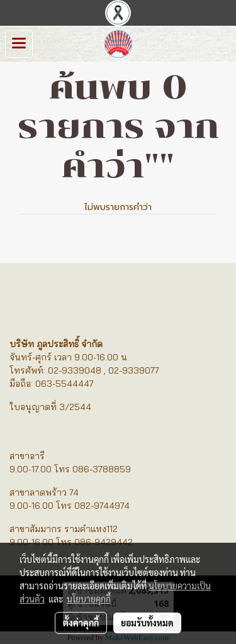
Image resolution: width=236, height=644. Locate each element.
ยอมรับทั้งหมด (147, 623)
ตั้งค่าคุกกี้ (81, 623)
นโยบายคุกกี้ (89, 599)
